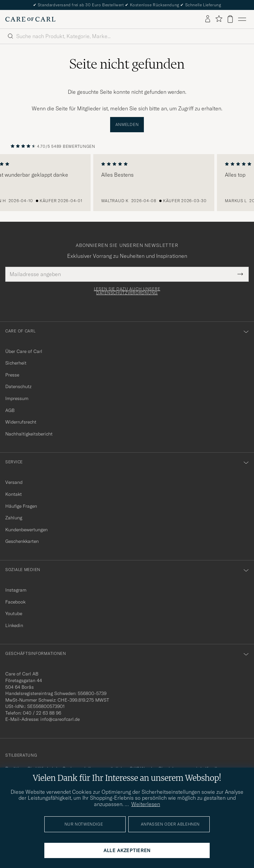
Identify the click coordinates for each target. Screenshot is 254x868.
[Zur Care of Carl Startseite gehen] (30, 19)
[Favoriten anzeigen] (219, 19)
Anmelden (127, 124)
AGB (10, 410)
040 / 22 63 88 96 (42, 713)
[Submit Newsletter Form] (240, 274)
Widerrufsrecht (21, 422)
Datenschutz (18, 386)
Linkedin (14, 625)
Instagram (16, 590)
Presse (12, 375)
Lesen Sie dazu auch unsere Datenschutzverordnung (127, 291)
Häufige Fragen (21, 506)
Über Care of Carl (24, 351)
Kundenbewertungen (26, 530)
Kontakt (14, 494)
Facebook (15, 602)
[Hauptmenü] (242, 19)
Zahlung (14, 518)
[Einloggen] (208, 19)
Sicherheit (16, 363)
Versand (14, 482)
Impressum (17, 398)
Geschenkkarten (22, 541)
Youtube (14, 613)
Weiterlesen (146, 804)
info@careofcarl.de (60, 719)
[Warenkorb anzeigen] (230, 19)
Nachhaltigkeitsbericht (29, 434)
